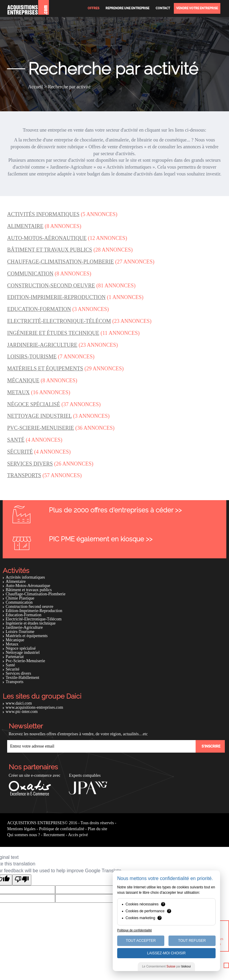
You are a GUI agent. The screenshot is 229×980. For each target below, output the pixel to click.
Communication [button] (30, 274)
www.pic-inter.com (22, 712)
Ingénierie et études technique (31, 623)
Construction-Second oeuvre (30, 607)
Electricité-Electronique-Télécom (34, 619)
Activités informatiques (25, 577)
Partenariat (15, 657)
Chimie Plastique (20, 598)
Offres (93, 8)
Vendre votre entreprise (197, 8)
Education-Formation (24, 615)
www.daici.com (19, 703)
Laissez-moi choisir (166, 953)
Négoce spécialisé (21, 648)
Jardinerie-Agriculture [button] (42, 345)
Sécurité (13, 669)
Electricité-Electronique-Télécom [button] (59, 321)
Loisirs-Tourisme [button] (32, 357)
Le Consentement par (167, 966)
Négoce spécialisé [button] (34, 404)
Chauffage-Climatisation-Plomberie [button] (61, 262)
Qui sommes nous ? (24, 835)
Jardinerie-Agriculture (24, 627)
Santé (10, 665)
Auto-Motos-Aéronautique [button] (47, 238)
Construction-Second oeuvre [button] (51, 286)
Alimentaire (16, 581)
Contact (163, 8)
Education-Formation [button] (39, 309)
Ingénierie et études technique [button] (53, 333)
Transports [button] (24, 475)
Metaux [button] (18, 392)
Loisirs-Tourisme (20, 632)
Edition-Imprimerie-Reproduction (34, 611)
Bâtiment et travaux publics (29, 590)
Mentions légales (21, 829)
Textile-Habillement (23, 678)
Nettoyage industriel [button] (39, 416)
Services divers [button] (30, 464)
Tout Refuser (192, 941)
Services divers (18, 673)
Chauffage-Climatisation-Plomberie (35, 594)
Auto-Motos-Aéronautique (28, 586)
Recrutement (54, 835)
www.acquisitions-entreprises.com (34, 707)
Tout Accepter (141, 941)
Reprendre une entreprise (127, 8)
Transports (14, 682)
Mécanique (15, 640)
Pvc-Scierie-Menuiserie (25, 661)
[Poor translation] (22, 880)
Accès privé (78, 835)
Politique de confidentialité (62, 829)
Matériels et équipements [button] (45, 369)
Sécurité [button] (20, 452)
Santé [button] (16, 440)
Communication (19, 602)
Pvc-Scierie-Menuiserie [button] (41, 428)
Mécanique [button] (23, 380)
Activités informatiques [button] (43, 214)
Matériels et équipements (27, 636)
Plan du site (97, 829)
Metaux (12, 644)
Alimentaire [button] (25, 226)
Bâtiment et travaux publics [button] (50, 250)
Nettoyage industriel (23, 652)
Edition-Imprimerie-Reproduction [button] (56, 297)
